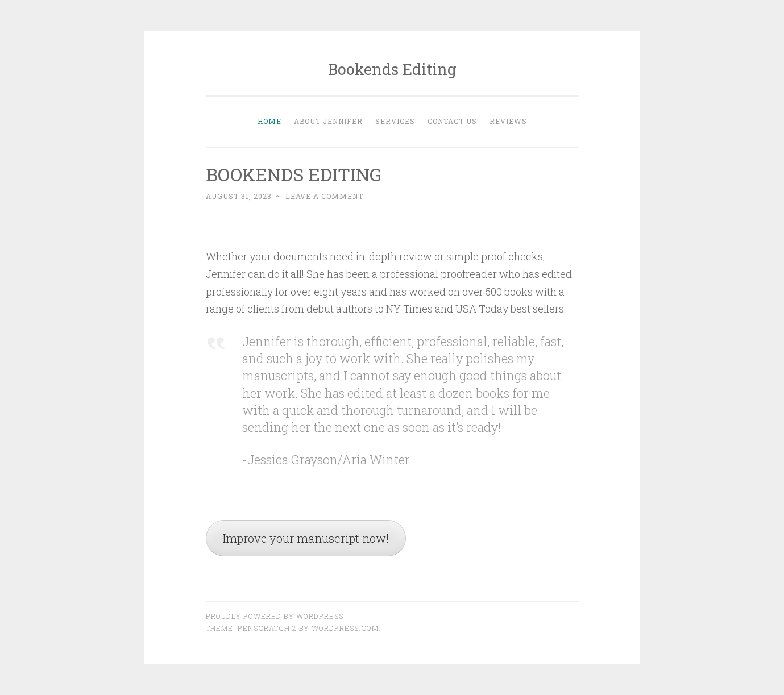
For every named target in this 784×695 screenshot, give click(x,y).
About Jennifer (328, 121)
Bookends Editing (392, 69)
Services (395, 121)
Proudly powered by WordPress (275, 616)
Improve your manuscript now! (306, 538)
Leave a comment (324, 196)
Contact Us (452, 121)
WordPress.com (345, 628)
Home (269, 121)
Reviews (508, 121)
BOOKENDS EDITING (294, 174)
